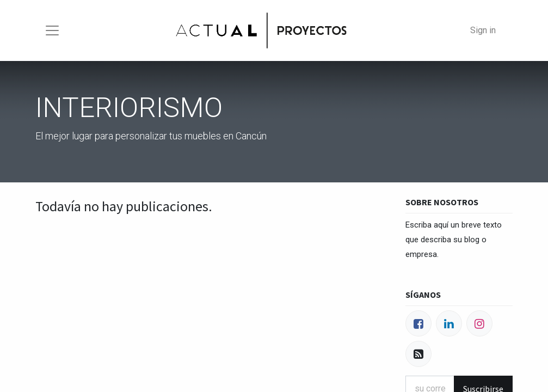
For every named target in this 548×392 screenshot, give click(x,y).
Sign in (483, 30)
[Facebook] (418, 323)
